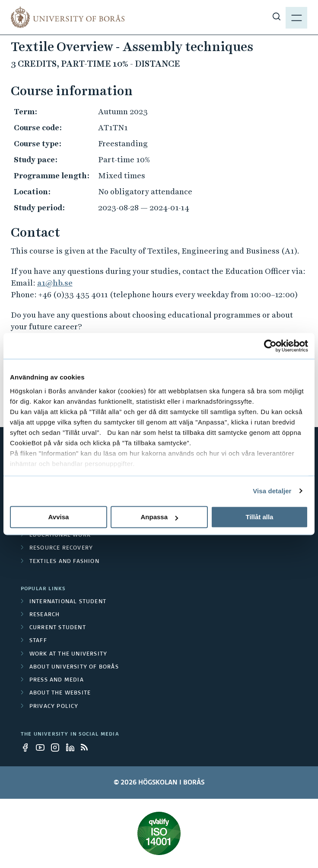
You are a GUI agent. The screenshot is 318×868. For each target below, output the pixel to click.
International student (68, 602)
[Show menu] (296, 17)
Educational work (60, 535)
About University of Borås (74, 667)
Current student (58, 628)
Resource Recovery (61, 548)
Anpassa (159, 517)
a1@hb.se (55, 283)
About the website (60, 693)
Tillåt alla (260, 517)
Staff (38, 641)
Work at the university (68, 654)
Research (45, 615)
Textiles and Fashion (64, 562)
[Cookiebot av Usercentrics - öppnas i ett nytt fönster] (270, 346)
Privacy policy (54, 707)
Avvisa (59, 517)
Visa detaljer (272, 491)
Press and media (57, 680)
